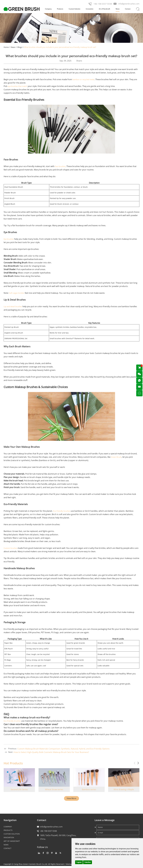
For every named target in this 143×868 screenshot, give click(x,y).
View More (71, 799)
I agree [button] (79, 862)
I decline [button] (88, 862)
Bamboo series (89, 789)
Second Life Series (19, 789)
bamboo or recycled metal (85, 79)
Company (48, 9)
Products (60, 9)
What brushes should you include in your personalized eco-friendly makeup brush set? (65, 47)
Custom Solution (75, 9)
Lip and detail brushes (14, 306)
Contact (128, 9)
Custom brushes (11, 548)
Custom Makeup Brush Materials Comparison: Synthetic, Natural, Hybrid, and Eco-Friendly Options (67, 749)
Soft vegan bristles (17, 293)
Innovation (90, 9)
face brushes (61, 166)
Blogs (21, 47)
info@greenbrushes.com (128, 4)
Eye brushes (9, 239)
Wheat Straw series (54, 789)
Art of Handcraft (104, 9)
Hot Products (14, 763)
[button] (138, 763)
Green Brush (117, 457)
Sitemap (69, 866)
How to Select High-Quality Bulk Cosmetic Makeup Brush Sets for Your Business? (55, 752)
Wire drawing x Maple (124, 789)
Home (6, 47)
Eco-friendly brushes (62, 511)
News (118, 9)
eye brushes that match (19, 86)
